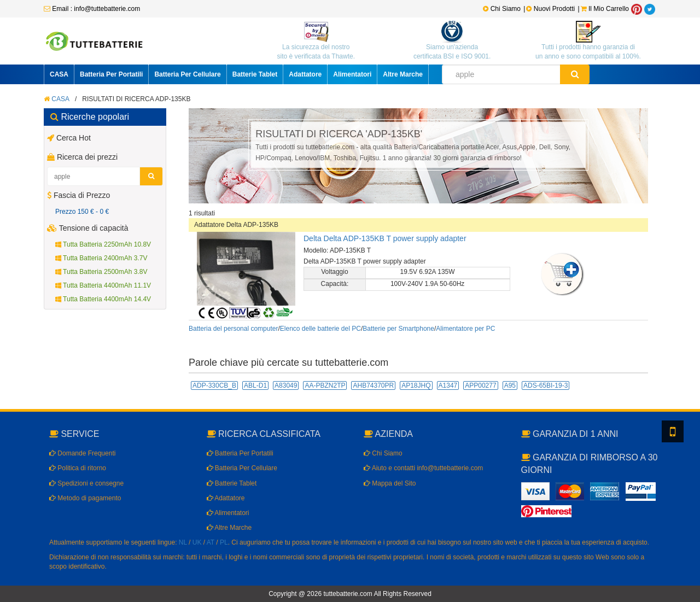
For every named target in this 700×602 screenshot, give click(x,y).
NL (183, 542)
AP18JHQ (416, 385)
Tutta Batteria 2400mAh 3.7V (101, 258)
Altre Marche (403, 74)
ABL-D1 (255, 385)
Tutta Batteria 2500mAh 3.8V (101, 272)
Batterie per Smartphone (398, 329)
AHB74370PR (373, 385)
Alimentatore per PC (465, 329)
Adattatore (305, 74)
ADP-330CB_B (214, 385)
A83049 (286, 385)
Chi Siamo (502, 9)
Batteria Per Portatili (111, 74)
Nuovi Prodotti (551, 9)
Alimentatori (352, 74)
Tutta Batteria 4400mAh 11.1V (103, 285)
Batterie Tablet (255, 74)
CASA (59, 74)
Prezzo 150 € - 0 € (82, 212)
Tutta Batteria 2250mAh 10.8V (103, 244)
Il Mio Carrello (605, 9)
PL (224, 542)
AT (211, 542)
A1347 (448, 385)
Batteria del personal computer (233, 329)
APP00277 (480, 385)
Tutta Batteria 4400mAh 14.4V (103, 299)
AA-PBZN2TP (325, 385)
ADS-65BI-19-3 (546, 385)
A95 (510, 385)
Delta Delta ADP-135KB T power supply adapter (385, 238)
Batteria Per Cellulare (187, 74)
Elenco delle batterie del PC (320, 329)
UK (197, 542)
